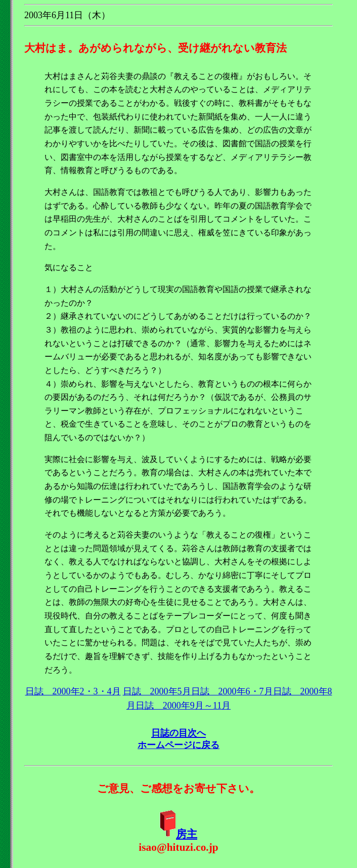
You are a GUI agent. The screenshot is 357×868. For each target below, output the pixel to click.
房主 (187, 834)
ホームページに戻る (178, 745)
